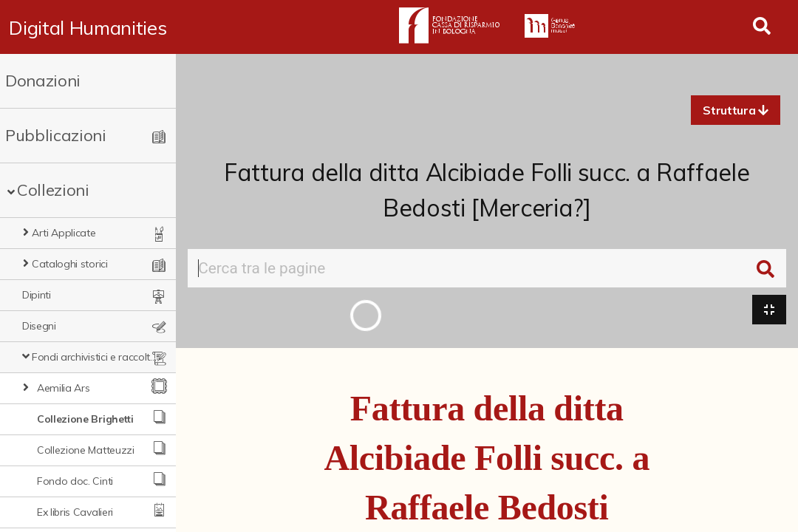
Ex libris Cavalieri (75, 512)
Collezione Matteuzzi (86, 450)
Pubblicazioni (56, 135)
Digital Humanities (88, 27)
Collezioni (53, 190)
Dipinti (37, 295)
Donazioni (43, 81)
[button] (736, 110)
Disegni (39, 326)
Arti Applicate (64, 233)
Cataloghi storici (70, 264)
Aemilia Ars (63, 388)
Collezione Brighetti (85, 419)
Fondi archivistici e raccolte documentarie (97, 357)
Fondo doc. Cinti (75, 481)
